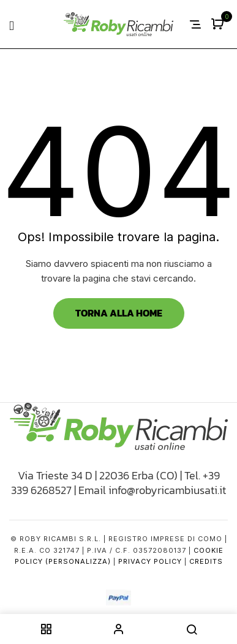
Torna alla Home (119, 313)
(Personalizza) (78, 561)
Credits (206, 561)
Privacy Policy (150, 561)
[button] (219, 25)
